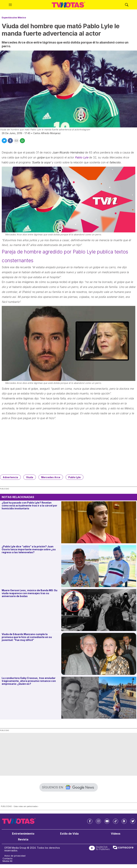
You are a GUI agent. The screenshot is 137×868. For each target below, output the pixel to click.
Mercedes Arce (51, 477)
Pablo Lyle (82, 157)
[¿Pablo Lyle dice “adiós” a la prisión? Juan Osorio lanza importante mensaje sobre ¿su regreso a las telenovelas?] (99, 566)
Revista (23, 839)
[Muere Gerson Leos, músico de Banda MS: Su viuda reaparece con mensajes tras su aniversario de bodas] (99, 610)
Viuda (30, 477)
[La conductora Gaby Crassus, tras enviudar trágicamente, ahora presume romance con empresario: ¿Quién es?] (99, 698)
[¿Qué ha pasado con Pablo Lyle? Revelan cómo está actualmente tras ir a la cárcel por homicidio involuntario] (99, 522)
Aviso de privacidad (15, 856)
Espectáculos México (14, 17)
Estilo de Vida (69, 834)
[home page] (68, 5)
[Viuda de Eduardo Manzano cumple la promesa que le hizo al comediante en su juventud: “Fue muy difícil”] (99, 654)
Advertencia (10, 477)
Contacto (8, 858)
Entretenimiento (23, 834)
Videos (116, 834)
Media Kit (7, 861)
